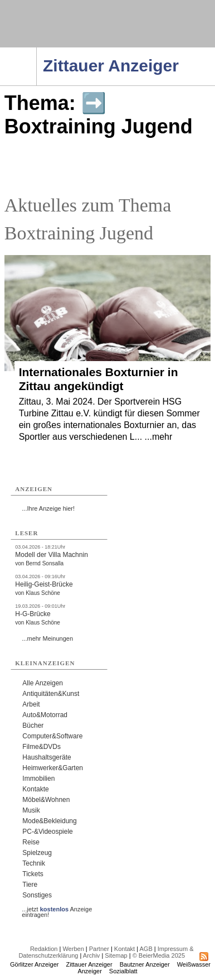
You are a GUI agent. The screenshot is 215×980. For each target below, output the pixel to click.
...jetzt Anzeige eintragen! (57, 909)
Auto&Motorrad (45, 715)
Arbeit (31, 704)
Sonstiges (37, 895)
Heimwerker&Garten (53, 768)
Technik (34, 863)
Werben (73, 949)
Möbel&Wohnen (46, 800)
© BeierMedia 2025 (159, 955)
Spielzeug (37, 853)
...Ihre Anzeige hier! (48, 508)
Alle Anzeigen (43, 683)
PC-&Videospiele (48, 832)
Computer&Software (52, 736)
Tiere (30, 885)
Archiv (92, 955)
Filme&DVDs (41, 747)
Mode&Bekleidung (49, 821)
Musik (31, 810)
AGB (146, 949)
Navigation (36, 51)
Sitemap (116, 955)
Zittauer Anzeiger (89, 964)
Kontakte (35, 789)
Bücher (33, 726)
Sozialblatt (123, 971)
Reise (31, 842)
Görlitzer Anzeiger (34, 964)
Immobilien (38, 779)
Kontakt (124, 949)
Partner (99, 949)
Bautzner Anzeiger (145, 964)
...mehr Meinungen (47, 638)
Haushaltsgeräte (47, 757)
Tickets (33, 874)
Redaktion (44, 949)
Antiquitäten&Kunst (51, 694)
